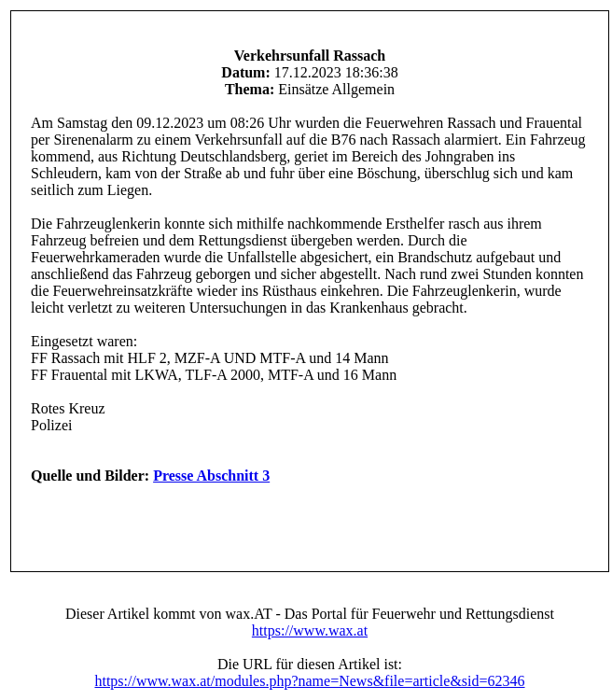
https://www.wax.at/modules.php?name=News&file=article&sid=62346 (309, 681)
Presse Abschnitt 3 (211, 476)
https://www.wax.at (310, 630)
